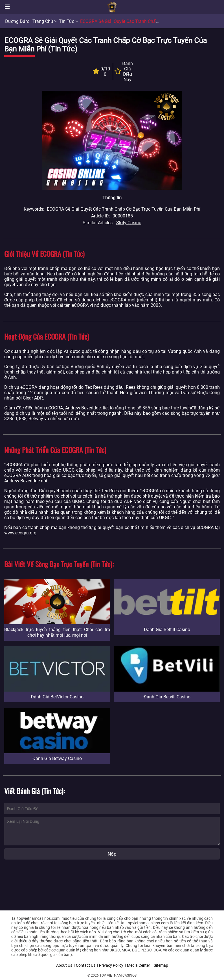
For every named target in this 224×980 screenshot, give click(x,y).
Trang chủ (43, 21)
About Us (64, 965)
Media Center (139, 965)
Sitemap (161, 965)
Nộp (112, 854)
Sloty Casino (129, 223)
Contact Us (86, 965)
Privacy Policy (111, 965)
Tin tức (67, 21)
